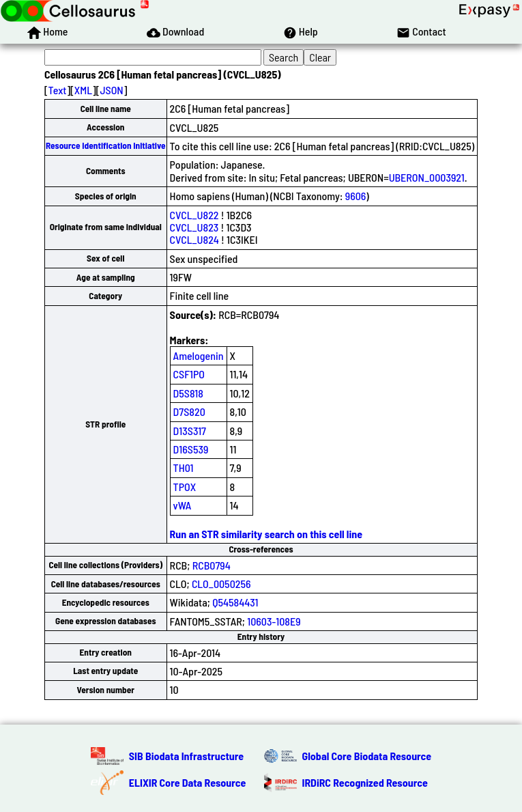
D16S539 (191, 449)
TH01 (184, 467)
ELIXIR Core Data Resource (188, 782)
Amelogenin (199, 355)
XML (83, 90)
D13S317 (190, 431)
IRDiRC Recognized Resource (365, 782)
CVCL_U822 (194, 215)
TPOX (185, 487)
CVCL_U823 (194, 227)
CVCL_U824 (194, 239)
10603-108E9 (274, 621)
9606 (356, 196)
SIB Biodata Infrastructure (186, 756)
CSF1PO (189, 374)
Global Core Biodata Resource (367, 756)
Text (58, 90)
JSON (111, 90)
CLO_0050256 (221, 584)
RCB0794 (212, 565)
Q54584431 (235, 602)
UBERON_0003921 (427, 177)
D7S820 (189, 411)
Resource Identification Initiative (106, 145)
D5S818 (188, 393)
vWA (183, 505)
